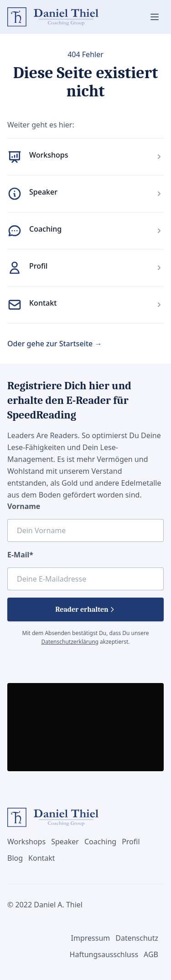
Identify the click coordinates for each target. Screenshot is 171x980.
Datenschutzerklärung (70, 642)
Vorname (24, 506)
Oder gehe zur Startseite (54, 344)
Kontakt (43, 303)
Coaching (45, 229)
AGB (151, 954)
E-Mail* (20, 555)
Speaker (43, 192)
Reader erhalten (85, 609)
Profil (38, 266)
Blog (15, 858)
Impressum (91, 938)
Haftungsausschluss (104, 954)
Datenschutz (137, 938)
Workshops (49, 155)
